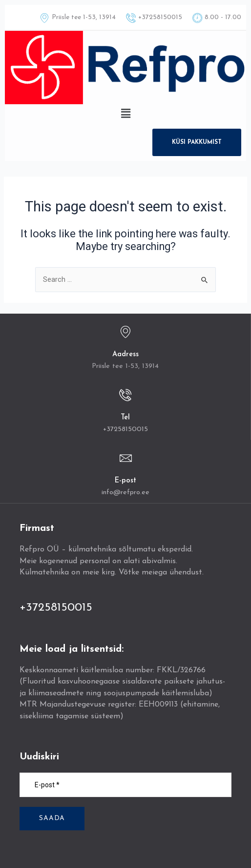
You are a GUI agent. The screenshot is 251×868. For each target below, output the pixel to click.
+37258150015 (125, 429)
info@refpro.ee (125, 492)
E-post (125, 481)
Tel (125, 418)
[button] (125, 114)
